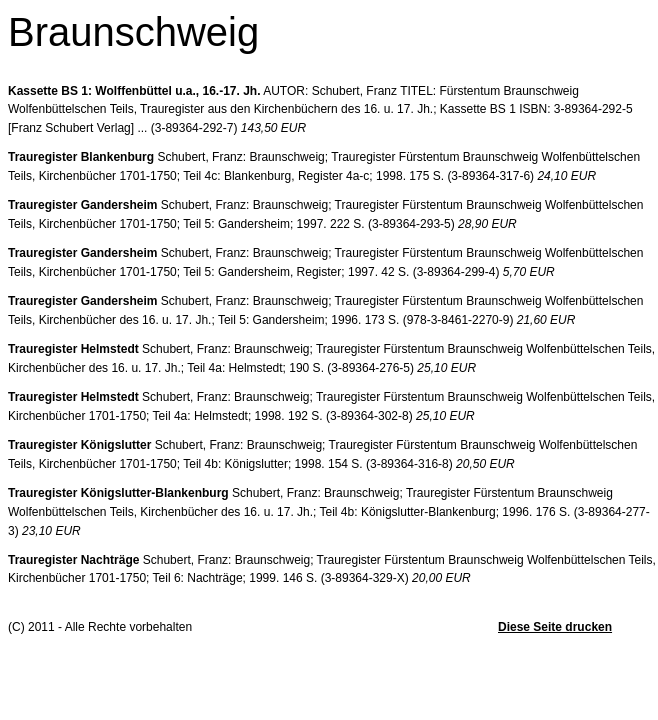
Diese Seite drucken (555, 627)
